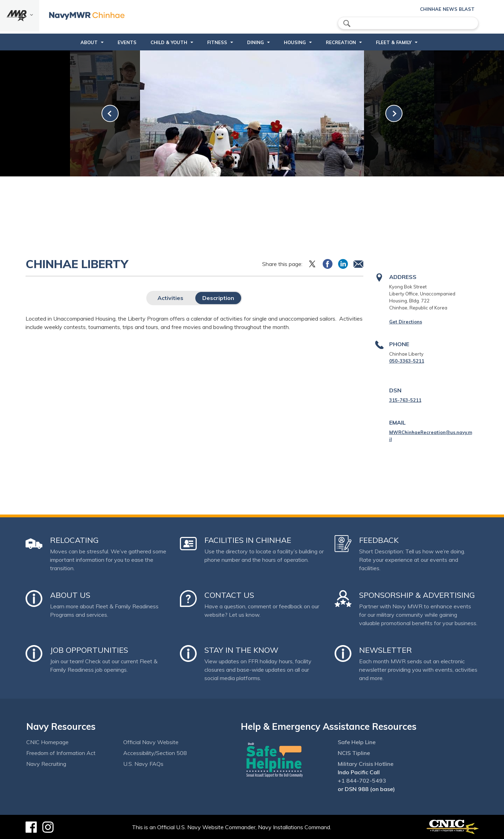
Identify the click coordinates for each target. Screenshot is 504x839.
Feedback (379, 540)
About (89, 42)
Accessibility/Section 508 (155, 753)
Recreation (341, 42)
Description (218, 298)
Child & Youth (169, 42)
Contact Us (229, 595)
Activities (170, 298)
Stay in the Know (241, 650)
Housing (295, 42)
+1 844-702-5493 (362, 781)
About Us (70, 595)
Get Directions (406, 322)
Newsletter (386, 650)
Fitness (217, 42)
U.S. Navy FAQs (143, 764)
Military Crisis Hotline (366, 764)
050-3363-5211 (407, 361)
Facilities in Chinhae (248, 540)
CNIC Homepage (47, 742)
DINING (255, 42)
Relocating (74, 540)
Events (127, 42)
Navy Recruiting (46, 764)
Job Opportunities (89, 650)
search (347, 23)
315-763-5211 (405, 400)
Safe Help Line (357, 742)
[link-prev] (110, 114)
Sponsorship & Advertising (417, 595)
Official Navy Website (151, 742)
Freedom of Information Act (61, 753)
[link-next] (394, 114)
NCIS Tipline (354, 753)
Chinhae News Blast (447, 9)
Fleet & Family (394, 42)
